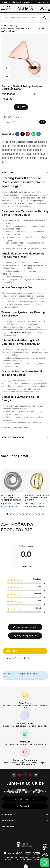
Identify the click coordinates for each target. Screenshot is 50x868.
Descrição (7, 173)
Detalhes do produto (13, 437)
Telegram (39, 134)
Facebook (17, 134)
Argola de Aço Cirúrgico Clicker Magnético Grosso (11, 498)
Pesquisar (45, 18)
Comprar (21, 107)
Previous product (40, 28)
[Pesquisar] (8, 8)
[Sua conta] (42, 8)
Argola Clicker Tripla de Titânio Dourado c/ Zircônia (37, 498)
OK (42, 122)
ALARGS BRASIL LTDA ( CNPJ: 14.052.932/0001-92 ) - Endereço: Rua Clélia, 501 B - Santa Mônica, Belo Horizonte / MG (25, 859)
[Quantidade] (7, 107)
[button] (7, 514)
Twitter (23, 134)
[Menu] (3, 8)
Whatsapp (33, 134)
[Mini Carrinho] (47, 8)
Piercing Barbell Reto (18, 333)
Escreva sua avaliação (25, 627)
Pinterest (28, 134)
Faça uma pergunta (25, 636)
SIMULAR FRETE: (12, 117)
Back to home (43, 28)
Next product (47, 28)
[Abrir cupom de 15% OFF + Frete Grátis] (45, 850)
